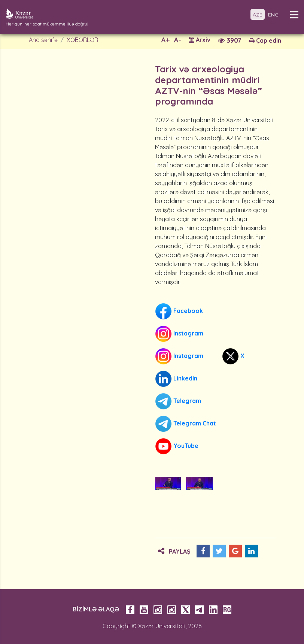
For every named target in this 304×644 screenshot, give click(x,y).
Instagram (179, 334)
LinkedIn (176, 379)
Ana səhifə (43, 40)
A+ (165, 40)
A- (178, 40)
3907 (230, 40)
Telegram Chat (186, 424)
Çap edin (265, 40)
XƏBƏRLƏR (82, 40)
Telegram (178, 401)
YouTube (177, 446)
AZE (258, 15)
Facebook (179, 311)
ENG (273, 15)
